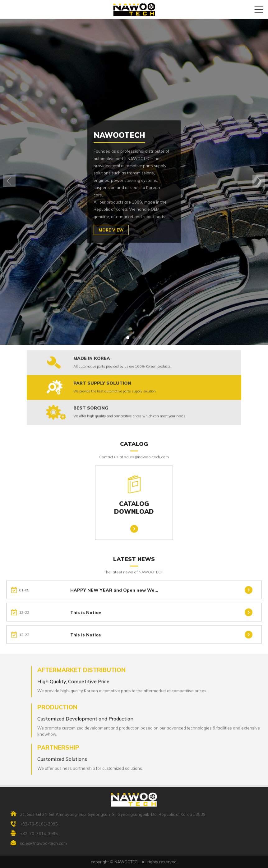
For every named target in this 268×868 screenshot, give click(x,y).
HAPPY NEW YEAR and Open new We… (114, 595)
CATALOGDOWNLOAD (134, 495)
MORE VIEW (111, 230)
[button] (128, 338)
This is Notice (86, 617)
